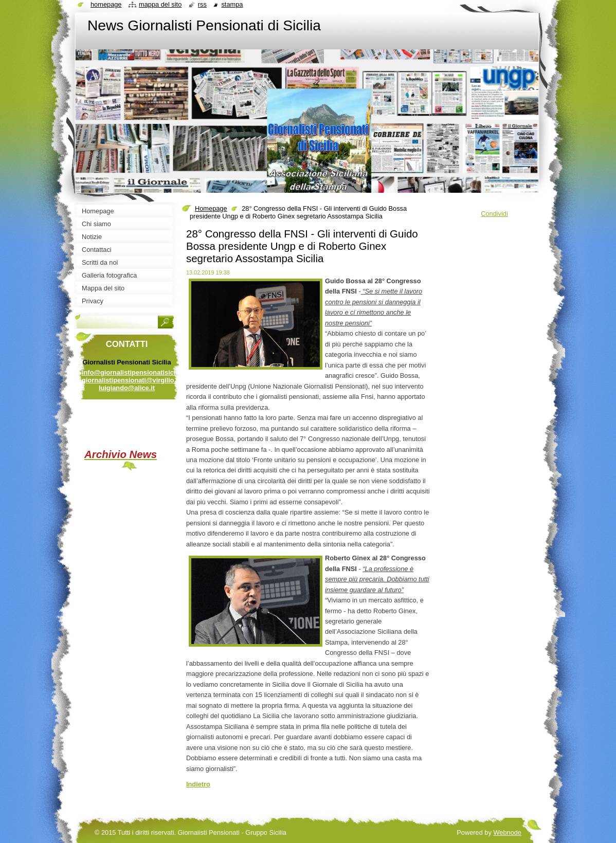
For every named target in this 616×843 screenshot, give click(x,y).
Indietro (198, 784)
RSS (202, 4)
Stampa (232, 4)
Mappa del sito (160, 4)
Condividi (494, 214)
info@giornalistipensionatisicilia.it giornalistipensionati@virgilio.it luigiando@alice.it (135, 380)
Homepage (211, 208)
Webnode (507, 832)
